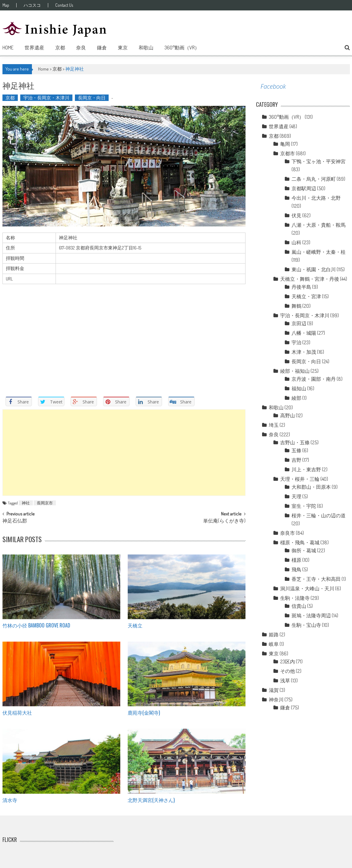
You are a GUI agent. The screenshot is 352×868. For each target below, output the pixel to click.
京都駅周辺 (304, 188)
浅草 (285, 681)
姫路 (274, 635)
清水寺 (10, 800)
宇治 (296, 342)
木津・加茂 (304, 352)
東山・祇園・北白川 (314, 269)
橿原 (296, 560)
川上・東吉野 (306, 469)
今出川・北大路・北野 (316, 198)
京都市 (288, 153)
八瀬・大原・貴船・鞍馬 (319, 225)
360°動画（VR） (182, 48)
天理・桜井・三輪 (300, 479)
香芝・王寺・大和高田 (316, 579)
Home (8, 48)
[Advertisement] (124, 453)
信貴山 (299, 606)
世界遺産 (34, 48)
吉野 (296, 460)
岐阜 (274, 644)
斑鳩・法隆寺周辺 (311, 615)
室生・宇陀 (304, 506)
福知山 (299, 388)
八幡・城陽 (304, 333)
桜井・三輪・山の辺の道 (319, 515)
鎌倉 (102, 48)
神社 (26, 503)
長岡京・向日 (92, 98)
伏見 (296, 215)
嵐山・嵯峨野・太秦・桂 (319, 252)
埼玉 (274, 425)
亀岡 (285, 144)
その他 (288, 671)
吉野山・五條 (295, 442)
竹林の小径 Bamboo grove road (36, 625)
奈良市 (288, 533)
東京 (123, 48)
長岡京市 (45, 503)
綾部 (296, 398)
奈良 (81, 48)
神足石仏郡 (15, 521)
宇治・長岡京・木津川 (46, 98)
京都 (60, 48)
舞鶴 (296, 306)
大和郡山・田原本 (311, 487)
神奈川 (276, 700)
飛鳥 (296, 569)
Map (6, 5)
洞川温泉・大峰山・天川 (307, 588)
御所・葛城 (304, 550)
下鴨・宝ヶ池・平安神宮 (319, 161)
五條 (296, 450)
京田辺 (299, 323)
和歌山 (146, 48)
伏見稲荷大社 (17, 712)
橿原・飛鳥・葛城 (300, 542)
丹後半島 (301, 287)
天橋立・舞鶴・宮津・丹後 (310, 279)
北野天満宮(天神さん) (151, 800)
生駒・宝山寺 (306, 625)
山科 (296, 242)
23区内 (288, 662)
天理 (296, 496)
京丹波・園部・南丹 (314, 379)
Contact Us (64, 5)
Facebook (273, 86)
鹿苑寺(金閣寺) (144, 712)
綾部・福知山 (295, 371)
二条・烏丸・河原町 (314, 179)
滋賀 (274, 690)
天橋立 (135, 625)
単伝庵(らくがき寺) (224, 521)
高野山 (288, 415)
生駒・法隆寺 (295, 598)
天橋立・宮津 (306, 296)
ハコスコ (32, 5)
